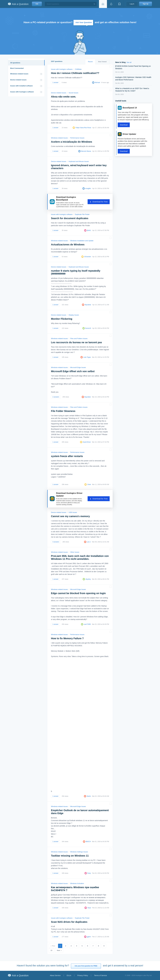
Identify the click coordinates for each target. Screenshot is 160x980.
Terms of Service (100, 975)
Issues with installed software (21, 86)
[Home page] (103, 4)
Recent (90, 62)
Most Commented (17, 68)
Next (58, 950)
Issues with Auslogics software (22, 92)
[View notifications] (111, 4)
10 (51, 950)
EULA (69, 975)
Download (124, 125)
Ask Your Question (84, 22)
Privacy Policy (83, 975)
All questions (15, 63)
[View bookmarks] (119, 4)
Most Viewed (102, 62)
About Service (55, 975)
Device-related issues (18, 80)
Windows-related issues (19, 74)
